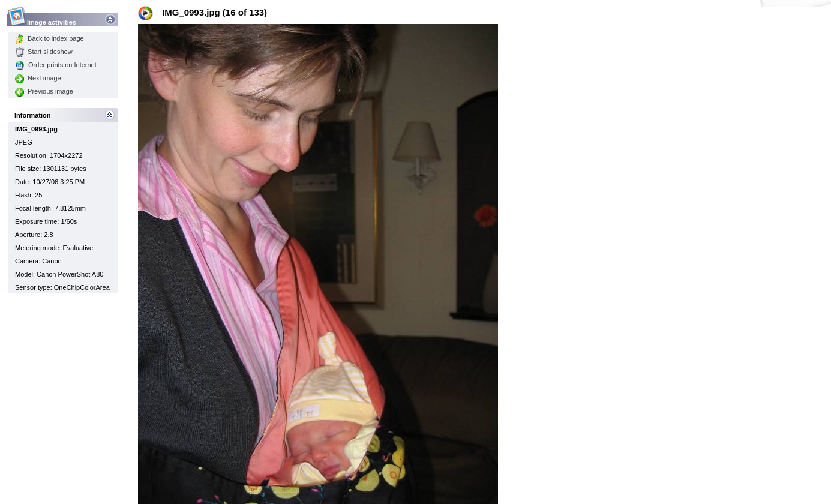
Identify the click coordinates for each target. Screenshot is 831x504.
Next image (38, 78)
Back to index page (49, 38)
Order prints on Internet (56, 65)
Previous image (44, 91)
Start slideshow (44, 52)
